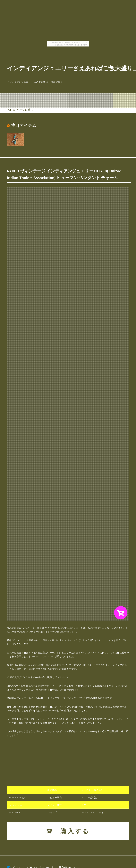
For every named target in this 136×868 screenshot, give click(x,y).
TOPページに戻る (21, 110)
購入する (68, 831)
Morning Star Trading (93, 812)
